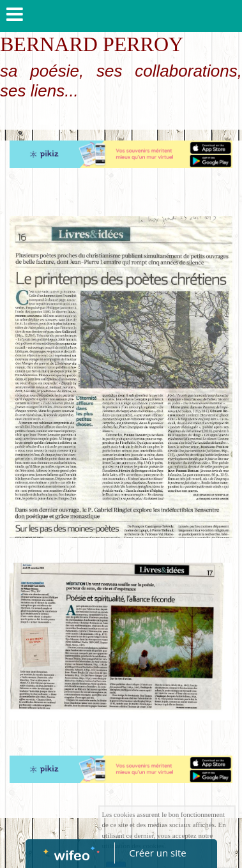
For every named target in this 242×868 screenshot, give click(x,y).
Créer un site (157, 853)
